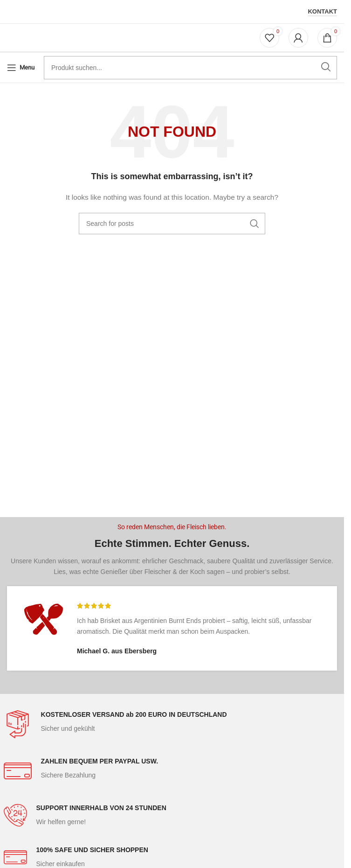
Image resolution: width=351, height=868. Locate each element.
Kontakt (322, 11)
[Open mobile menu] (21, 68)
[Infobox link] (172, 724)
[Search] (172, 224)
